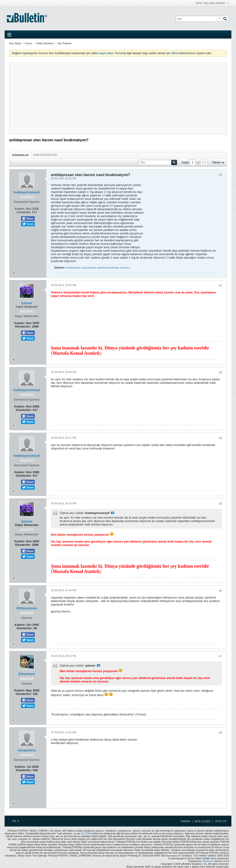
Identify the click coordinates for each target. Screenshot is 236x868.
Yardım (185, 821)
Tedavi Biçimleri (45, 43)
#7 (220, 656)
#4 (220, 438)
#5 (220, 504)
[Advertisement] (118, 98)
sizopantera (27, 750)
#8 (220, 733)
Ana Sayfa (15, 43)
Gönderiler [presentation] (20, 155)
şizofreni (125, 268)
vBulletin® (208, 861)
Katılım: (20, 209)
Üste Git (221, 821)
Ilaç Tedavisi (65, 43)
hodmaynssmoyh (27, 192)
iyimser (27, 303)
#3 (220, 372)
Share (28, 218)
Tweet (28, 224)
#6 (220, 591)
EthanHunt (27, 674)
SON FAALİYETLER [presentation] (45, 155)
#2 (220, 286)
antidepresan (73, 268)
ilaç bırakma (89, 268)
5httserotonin (27, 608)
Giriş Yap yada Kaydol (212, 3)
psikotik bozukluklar (108, 268)
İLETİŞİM (86, 833)
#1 (220, 175)
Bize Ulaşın (202, 821)
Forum (29, 43)
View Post (112, 513)
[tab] (20, 155)
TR (16, 821)
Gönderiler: (24, 212)
